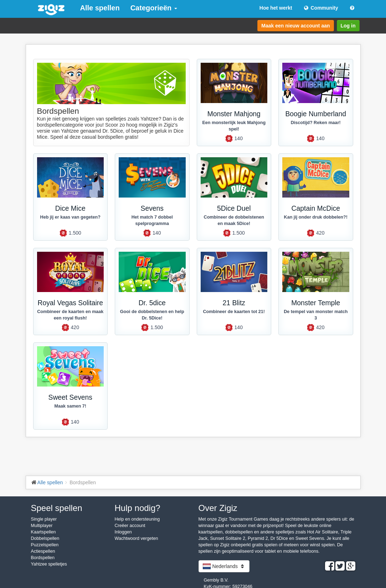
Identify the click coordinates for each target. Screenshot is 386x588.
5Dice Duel (234, 208)
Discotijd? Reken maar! (316, 123)
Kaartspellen (43, 532)
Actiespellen (43, 551)
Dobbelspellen (45, 538)
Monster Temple (316, 303)
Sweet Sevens (70, 397)
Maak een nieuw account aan (295, 26)
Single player (44, 519)
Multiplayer (42, 526)
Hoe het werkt (276, 8)
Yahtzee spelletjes (49, 564)
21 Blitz (234, 303)
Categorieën (154, 8)
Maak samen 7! (70, 406)
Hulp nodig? (138, 508)
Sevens (152, 208)
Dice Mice (70, 208)
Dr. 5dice (152, 303)
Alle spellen (100, 8)
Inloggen (123, 532)
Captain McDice (316, 208)
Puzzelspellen (45, 545)
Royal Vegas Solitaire (70, 303)
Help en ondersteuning (137, 519)
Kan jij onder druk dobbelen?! (316, 217)
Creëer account (130, 526)
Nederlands (224, 566)
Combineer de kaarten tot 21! (234, 312)
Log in (348, 26)
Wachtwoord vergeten (137, 538)
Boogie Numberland (316, 114)
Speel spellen (57, 508)
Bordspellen (43, 558)
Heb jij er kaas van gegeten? (70, 217)
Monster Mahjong (234, 114)
